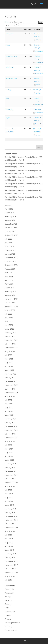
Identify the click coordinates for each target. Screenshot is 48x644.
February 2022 (11, 374)
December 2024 (11, 258)
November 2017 (11, 565)
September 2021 (11, 393)
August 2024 (10, 269)
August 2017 (10, 576)
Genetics (8, 600)
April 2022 (9, 366)
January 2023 (10, 336)
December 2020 (11, 426)
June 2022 (9, 359)
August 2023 (10, 310)
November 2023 (11, 299)
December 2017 (11, 561)
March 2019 (9, 505)
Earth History (10, 67)
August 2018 (10, 531)
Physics (8, 118)
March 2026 (9, 213)
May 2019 (9, 498)
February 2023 (11, 333)
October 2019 (10, 479)
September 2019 (11, 483)
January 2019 (10, 513)
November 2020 (11, 430)
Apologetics (9, 589)
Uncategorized (11, 630)
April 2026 (9, 209)
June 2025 (9, 243)
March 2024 (9, 288)
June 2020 (9, 449)
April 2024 (9, 284)
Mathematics (10, 612)
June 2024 (9, 276)
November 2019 (11, 475)
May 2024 (9, 280)
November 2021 (11, 385)
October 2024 (10, 261)
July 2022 (8, 355)
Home (7, 22)
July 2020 (8, 445)
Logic (7, 98)
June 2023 (9, 318)
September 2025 (11, 235)
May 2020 (9, 453)
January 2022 (10, 378)
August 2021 (10, 396)
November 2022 (11, 340)
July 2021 (8, 400)
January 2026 (10, 220)
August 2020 (10, 441)
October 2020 (10, 434)
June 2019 (9, 494)
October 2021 (10, 389)
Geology (8, 90)
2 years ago (37, 109)
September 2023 (11, 306)
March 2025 (9, 246)
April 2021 (9, 411)
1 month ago (37, 90)
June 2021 (9, 404)
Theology (9, 627)
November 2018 (11, 520)
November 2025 (11, 228)
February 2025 (11, 250)
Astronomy (9, 34)
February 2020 (11, 464)
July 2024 (8, 273)
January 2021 (10, 423)
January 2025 (10, 254)
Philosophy (9, 109)
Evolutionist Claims (11, 79)
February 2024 (11, 291)
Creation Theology (11, 56)
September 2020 (11, 438)
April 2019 (9, 501)
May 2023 (9, 321)
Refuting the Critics (12, 623)
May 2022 (9, 363)
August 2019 (10, 486)
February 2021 (11, 419)
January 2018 (10, 558)
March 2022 (9, 370)
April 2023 (9, 325)
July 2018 (8, 535)
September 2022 (11, 348)
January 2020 (10, 468)
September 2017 (11, 573)
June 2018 (9, 539)
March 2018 (9, 550)
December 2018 (11, 516)
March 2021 (9, 415)
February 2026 (11, 216)
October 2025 (10, 231)
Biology (8, 45)
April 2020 (9, 456)
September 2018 (11, 528)
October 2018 (10, 524)
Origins (8, 615)
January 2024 (10, 295)
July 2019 (8, 490)
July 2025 (8, 239)
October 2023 (10, 303)
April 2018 (9, 546)
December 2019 (11, 471)
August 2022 (10, 351)
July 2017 (8, 580)
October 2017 (10, 569)
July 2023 (8, 314)
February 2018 (11, 554)
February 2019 (11, 509)
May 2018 (9, 542)
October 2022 (10, 344)
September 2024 (11, 265)
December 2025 (11, 224)
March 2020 (9, 460)
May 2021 (9, 408)
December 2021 (11, 381)
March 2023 (9, 329)
